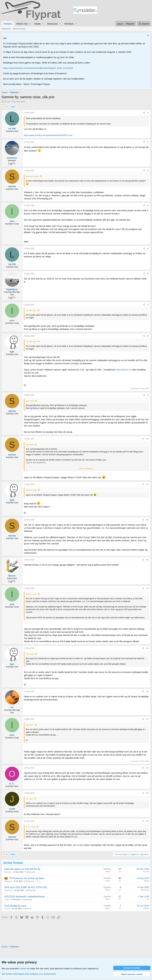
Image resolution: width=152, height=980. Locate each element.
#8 (148, 336)
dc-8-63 (146, 872)
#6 (148, 274)
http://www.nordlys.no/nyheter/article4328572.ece (48, 135)
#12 (147, 520)
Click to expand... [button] (87, 469)
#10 (147, 439)
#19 (147, 793)
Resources (53, 24)
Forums (8, 24)
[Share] (144, 113)
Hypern (146, 908)
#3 (148, 171)
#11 (147, 484)
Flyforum (27, 909)
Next (13, 107)
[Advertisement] (124, 11)
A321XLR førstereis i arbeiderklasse (24, 897)
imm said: (30, 401)
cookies (23, 968)
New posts (6, 29)
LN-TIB (7, 102)
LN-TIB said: (31, 310)
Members (69, 24)
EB (148, 899)
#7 (148, 305)
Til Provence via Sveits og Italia (27, 878)
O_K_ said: (31, 827)
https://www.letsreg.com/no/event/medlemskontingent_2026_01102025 (38, 68)
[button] (30, 24)
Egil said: (30, 445)
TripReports (30, 872)
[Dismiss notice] (148, 36)
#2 (148, 142)
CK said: (29, 799)
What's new (22, 24)
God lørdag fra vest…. (17, 906)
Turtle (7, 900)
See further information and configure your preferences (29, 974)
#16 (147, 691)
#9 (148, 395)
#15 (147, 648)
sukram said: (31, 490)
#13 (147, 560)
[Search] (144, 24)
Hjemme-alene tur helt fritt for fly (22, 869)
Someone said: (32, 176)
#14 (147, 588)
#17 (147, 719)
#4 (148, 205)
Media (37, 24)
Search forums (19, 29)
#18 (147, 768)
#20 (147, 821)
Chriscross (9, 890)
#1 (148, 113)
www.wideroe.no (123, 370)
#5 (148, 249)
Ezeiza (147, 881)
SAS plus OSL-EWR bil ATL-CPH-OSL (26, 887)
